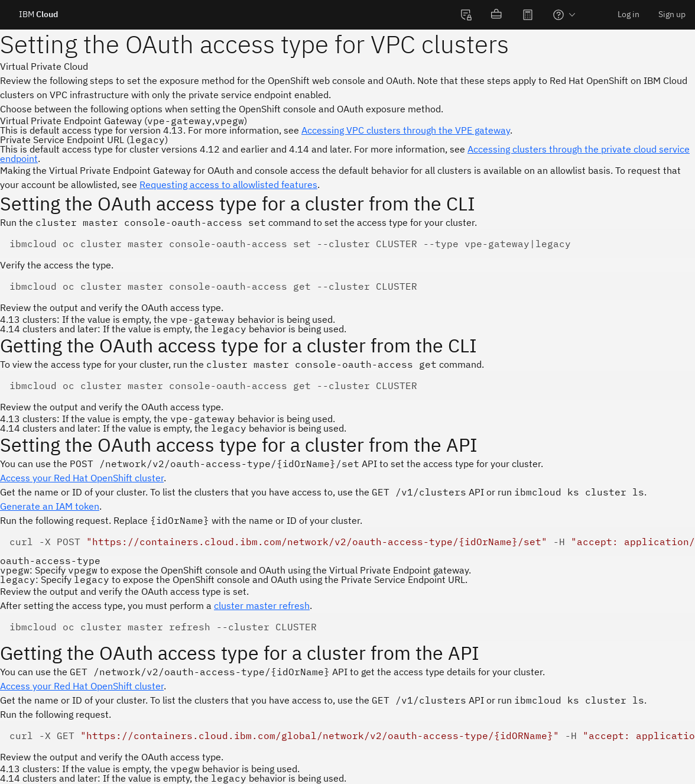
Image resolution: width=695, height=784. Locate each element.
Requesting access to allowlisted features (228, 184)
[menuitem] (466, 15)
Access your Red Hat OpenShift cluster (82, 478)
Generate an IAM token (50, 506)
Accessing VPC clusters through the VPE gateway (406, 130)
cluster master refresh (262, 605)
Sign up (672, 14)
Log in (629, 14)
